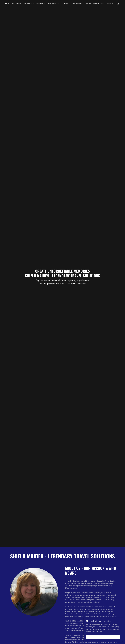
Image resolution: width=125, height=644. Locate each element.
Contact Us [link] (78, 4)
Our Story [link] (17, 4)
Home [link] (7, 4)
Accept (103, 637)
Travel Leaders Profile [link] (35, 4)
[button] (110, 4)
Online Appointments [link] (95, 4)
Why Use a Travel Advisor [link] (59, 4)
